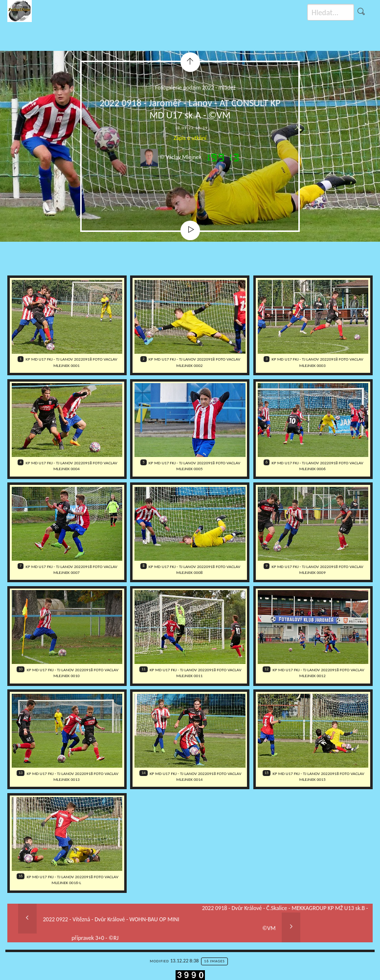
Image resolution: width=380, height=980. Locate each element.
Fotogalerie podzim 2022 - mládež (195, 88)
